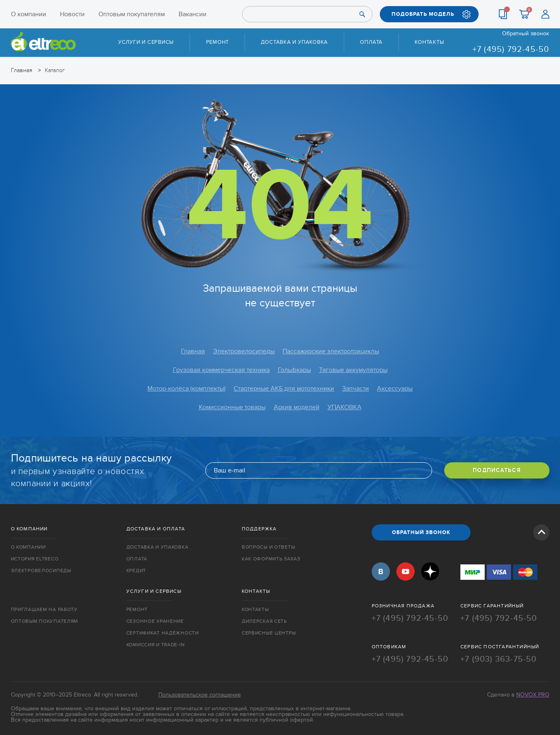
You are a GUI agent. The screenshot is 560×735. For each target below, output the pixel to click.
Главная (193, 351)
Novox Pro (533, 695)
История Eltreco (35, 559)
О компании (29, 14)
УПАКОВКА (345, 407)
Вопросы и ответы (268, 547)
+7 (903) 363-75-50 (499, 659)
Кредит (136, 570)
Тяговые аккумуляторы (353, 370)
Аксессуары (395, 389)
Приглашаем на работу (44, 609)
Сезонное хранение (155, 621)
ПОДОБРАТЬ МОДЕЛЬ (423, 14)
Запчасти (356, 389)
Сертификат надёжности (163, 633)
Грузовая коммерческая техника (221, 370)
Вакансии (193, 14)
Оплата (371, 42)
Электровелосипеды (244, 351)
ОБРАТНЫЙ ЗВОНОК (421, 532)
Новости (72, 14)
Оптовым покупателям (132, 14)
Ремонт (218, 42)
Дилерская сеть (264, 621)
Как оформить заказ (271, 559)
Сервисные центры (269, 633)
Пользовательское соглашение (200, 695)
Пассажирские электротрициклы (331, 351)
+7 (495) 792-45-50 (511, 49)
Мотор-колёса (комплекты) (186, 389)
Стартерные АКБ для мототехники (284, 389)
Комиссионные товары (232, 407)
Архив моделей (297, 407)
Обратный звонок (526, 34)
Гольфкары (294, 370)
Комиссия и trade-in (155, 645)
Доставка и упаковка (294, 42)
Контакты (429, 42)
